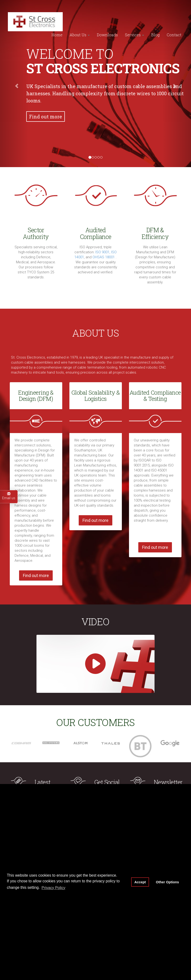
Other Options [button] (168, 882)
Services (134, 23)
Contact (174, 23)
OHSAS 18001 (104, 257)
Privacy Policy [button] (53, 888)
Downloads (107, 23)
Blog (155, 23)
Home (57, 23)
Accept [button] (140, 882)
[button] (14, 84)
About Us (80, 23)
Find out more (46, 117)
